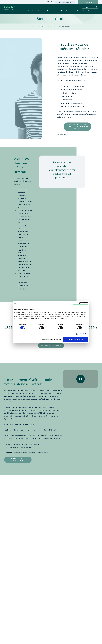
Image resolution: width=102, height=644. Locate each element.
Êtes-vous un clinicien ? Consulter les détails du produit (77, 127)
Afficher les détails (81, 334)
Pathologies (51, 27)
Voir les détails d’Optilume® (18, 460)
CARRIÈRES (48, 2)
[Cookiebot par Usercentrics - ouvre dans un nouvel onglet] (80, 303)
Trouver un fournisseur (51, 346)
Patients (41, 27)
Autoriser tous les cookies (76, 339)
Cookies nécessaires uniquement (51, 339)
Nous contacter (88, 2)
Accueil (34, 27)
